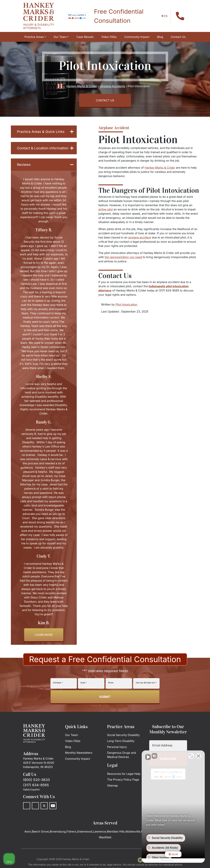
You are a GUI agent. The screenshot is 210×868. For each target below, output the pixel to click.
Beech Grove (40, 831)
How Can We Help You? (146, 683)
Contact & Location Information (45, 148)
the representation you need (123, 257)
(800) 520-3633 (37, 780)
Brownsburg (58, 831)
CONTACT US (105, 100)
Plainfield (147, 831)
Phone (111, 683)
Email (84, 683)
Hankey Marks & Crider (160, 168)
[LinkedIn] (35, 806)
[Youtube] (53, 806)
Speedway (161, 831)
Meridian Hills (116, 831)
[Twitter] (44, 806)
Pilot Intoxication (126, 304)
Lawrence (99, 831)
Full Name (58, 683)
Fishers (71, 831)
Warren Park (177, 831)
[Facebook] (27, 806)
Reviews (45, 165)
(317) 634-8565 (36, 785)
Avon (28, 831)
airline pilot (106, 209)
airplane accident (140, 237)
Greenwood (85, 831)
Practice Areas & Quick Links (45, 132)
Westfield (105, 837)
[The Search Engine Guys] (147, 860)
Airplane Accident (114, 128)
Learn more (44, 635)
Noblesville (133, 831)
